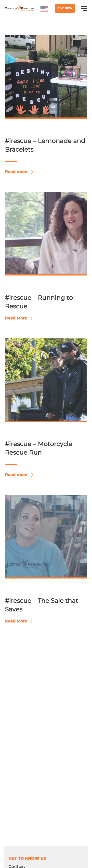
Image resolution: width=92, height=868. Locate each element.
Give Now (65, 8)
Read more (18, 172)
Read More (17, 318)
